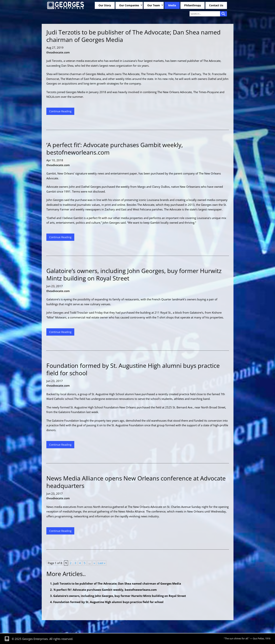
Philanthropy (193, 5)
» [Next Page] (94, 563)
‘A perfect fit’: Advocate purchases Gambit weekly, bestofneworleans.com (105, 590)
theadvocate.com (58, 52)
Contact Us (216, 5)
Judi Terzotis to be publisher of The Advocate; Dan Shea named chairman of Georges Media (117, 583)
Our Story (105, 5)
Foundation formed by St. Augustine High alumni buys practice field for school (108, 602)
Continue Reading (60, 111)
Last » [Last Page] (102, 563)
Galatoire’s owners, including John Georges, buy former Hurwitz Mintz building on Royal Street (120, 596)
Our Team (154, 5)
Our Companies (129, 5)
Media (172, 5)
